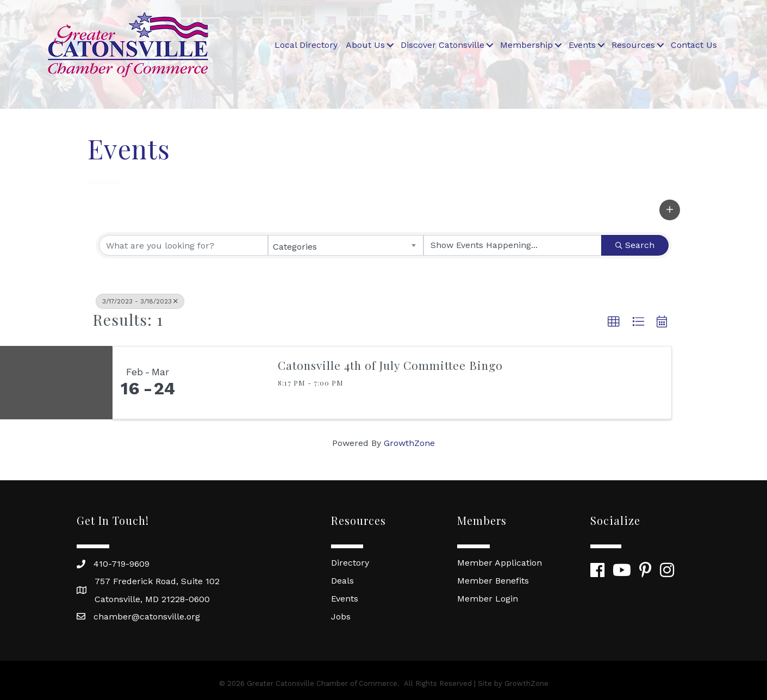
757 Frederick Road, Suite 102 (157, 581)
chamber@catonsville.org (147, 617)
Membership (526, 45)
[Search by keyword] (184, 245)
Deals (342, 581)
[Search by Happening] (513, 245)
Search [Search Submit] (635, 245)
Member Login (488, 599)
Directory (350, 563)
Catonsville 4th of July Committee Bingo (390, 365)
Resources (633, 45)
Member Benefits (493, 581)
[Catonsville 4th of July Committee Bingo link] (225, 383)
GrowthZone (409, 443)
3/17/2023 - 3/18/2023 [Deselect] (140, 301)
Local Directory (306, 45)
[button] (670, 210)
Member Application (500, 563)
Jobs (341, 617)
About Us (365, 45)
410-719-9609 (121, 564)
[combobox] (346, 245)
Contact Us (694, 45)
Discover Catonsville (442, 45)
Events (582, 45)
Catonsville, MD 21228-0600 (152, 599)
